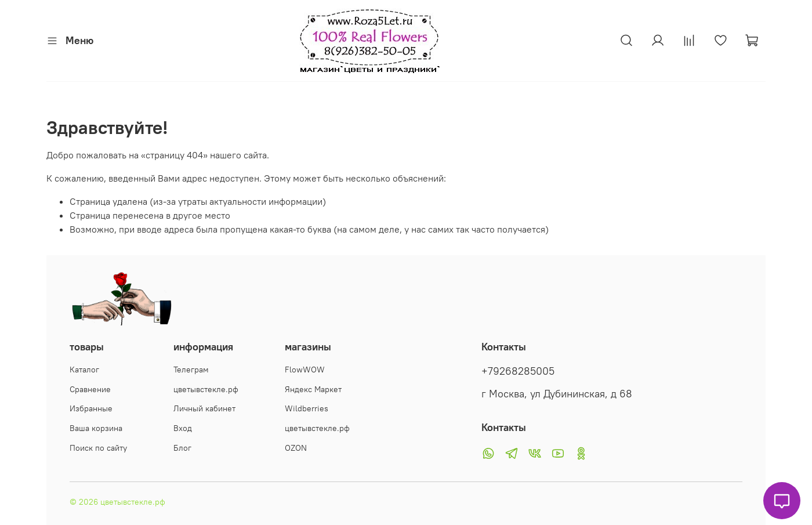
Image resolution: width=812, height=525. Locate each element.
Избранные (91, 408)
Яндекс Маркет (313, 389)
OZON (296, 448)
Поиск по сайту (98, 448)
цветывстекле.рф (206, 389)
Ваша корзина (96, 428)
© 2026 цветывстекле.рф (117, 502)
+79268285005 (518, 371)
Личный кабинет (204, 408)
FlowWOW (305, 370)
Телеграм (191, 370)
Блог (182, 448)
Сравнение (90, 389)
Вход (183, 428)
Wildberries (307, 408)
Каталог (84, 370)
